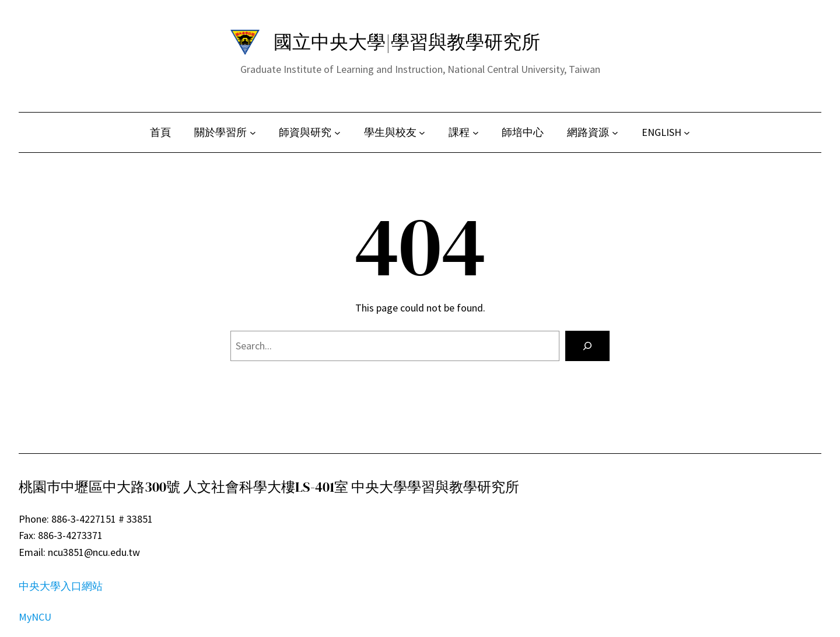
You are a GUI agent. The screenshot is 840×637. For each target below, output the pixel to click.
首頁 (160, 132)
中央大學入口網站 (61, 586)
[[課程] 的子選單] (476, 133)
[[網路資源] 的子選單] (615, 133)
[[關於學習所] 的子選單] (253, 133)
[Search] (587, 346)
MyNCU (35, 617)
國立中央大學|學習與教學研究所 (407, 42)
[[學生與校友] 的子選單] (422, 133)
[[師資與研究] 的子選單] (337, 133)
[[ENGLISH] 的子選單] (687, 133)
